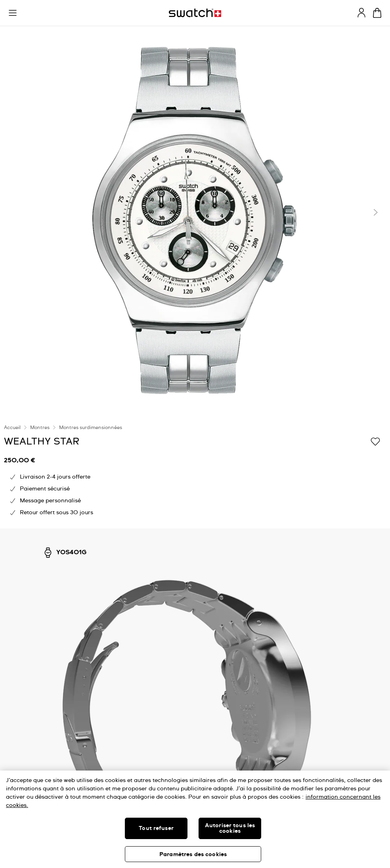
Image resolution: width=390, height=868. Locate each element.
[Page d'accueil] (195, 13)
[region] (195, 819)
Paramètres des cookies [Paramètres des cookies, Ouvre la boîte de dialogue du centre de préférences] (193, 855)
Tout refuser (156, 828)
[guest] (361, 13)
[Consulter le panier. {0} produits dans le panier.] (377, 13)
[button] (13, 13)
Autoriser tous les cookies (230, 828)
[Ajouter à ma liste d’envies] (375, 441)
